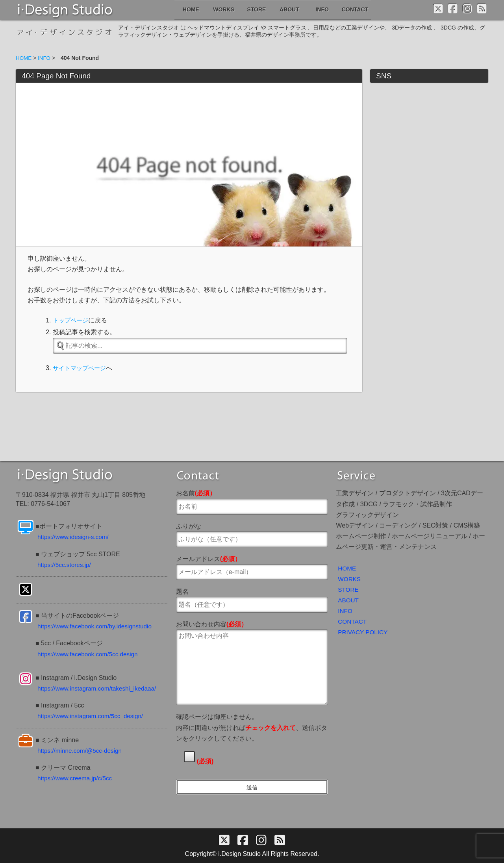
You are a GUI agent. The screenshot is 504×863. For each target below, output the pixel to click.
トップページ (72, 320)
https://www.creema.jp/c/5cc (76, 778)
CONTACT (353, 623)
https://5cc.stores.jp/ (65, 564)
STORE (349, 590)
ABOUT (349, 601)
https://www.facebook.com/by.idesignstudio (97, 626)
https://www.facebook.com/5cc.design (90, 653)
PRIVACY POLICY (364, 634)
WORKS (350, 579)
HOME (347, 568)
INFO (345, 612)
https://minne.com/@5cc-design (82, 750)
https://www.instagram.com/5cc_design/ (93, 716)
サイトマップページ (81, 368)
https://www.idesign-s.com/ (75, 536)
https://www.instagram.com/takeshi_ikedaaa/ (100, 688)
